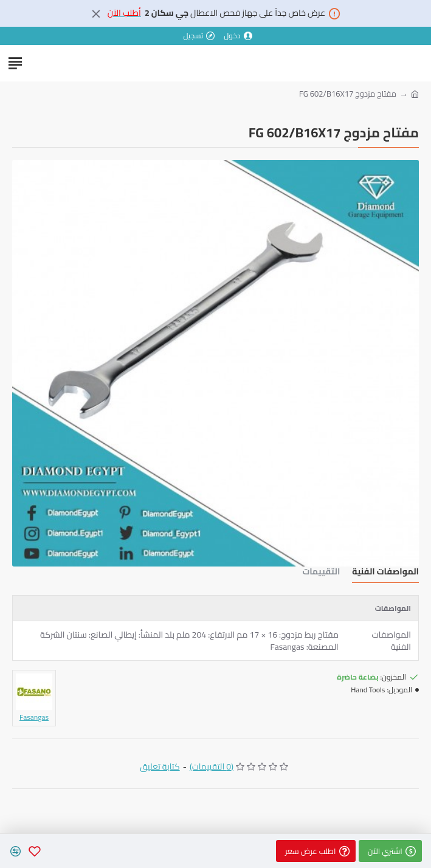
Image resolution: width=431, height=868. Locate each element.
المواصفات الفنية (385, 573)
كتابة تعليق (160, 767)
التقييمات (321, 573)
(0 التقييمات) (212, 767)
